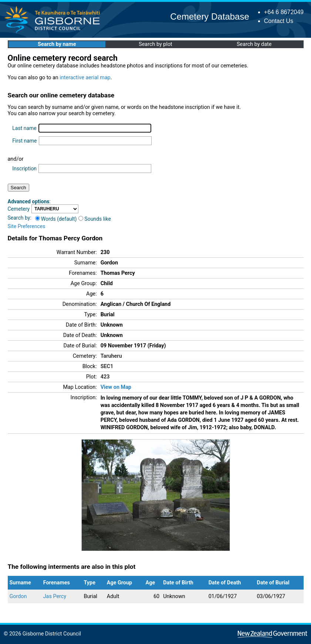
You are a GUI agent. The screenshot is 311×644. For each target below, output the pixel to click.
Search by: (20, 218)
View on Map (116, 387)
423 (105, 377)
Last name (24, 128)
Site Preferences (27, 226)
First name (24, 141)
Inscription (24, 168)
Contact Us (279, 21)
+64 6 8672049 (284, 12)
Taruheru (111, 356)
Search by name (57, 44)
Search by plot (155, 44)
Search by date (254, 44)
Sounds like (95, 219)
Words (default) (56, 219)
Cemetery (19, 209)
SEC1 (107, 366)
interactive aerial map (85, 78)
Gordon (18, 596)
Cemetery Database (209, 16)
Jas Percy (55, 596)
